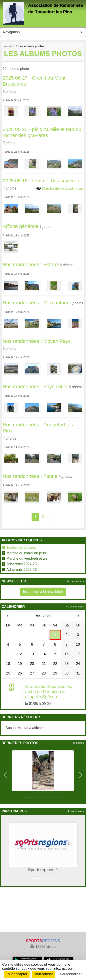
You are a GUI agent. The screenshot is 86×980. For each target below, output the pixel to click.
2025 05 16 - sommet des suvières (41, 181)
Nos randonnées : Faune (30, 476)
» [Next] (51, 517)
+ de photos (77, 743)
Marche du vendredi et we (27, 558)
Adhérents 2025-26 (22, 570)
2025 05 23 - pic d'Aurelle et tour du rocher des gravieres (42, 132)
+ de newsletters (74, 581)
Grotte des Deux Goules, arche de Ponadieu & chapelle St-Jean (49, 692)
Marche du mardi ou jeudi (27, 553)
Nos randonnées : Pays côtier (35, 387)
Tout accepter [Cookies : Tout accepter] (17, 974)
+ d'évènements (75, 607)
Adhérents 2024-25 (22, 564)
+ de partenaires (75, 811)
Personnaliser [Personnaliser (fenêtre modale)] (71, 974)
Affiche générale (21, 226)
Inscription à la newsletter (43, 592)
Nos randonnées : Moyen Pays (37, 341)
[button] (5, 775)
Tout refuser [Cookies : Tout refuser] (44, 974)
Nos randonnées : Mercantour (36, 303)
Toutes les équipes (21, 547)
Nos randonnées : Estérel (31, 264)
